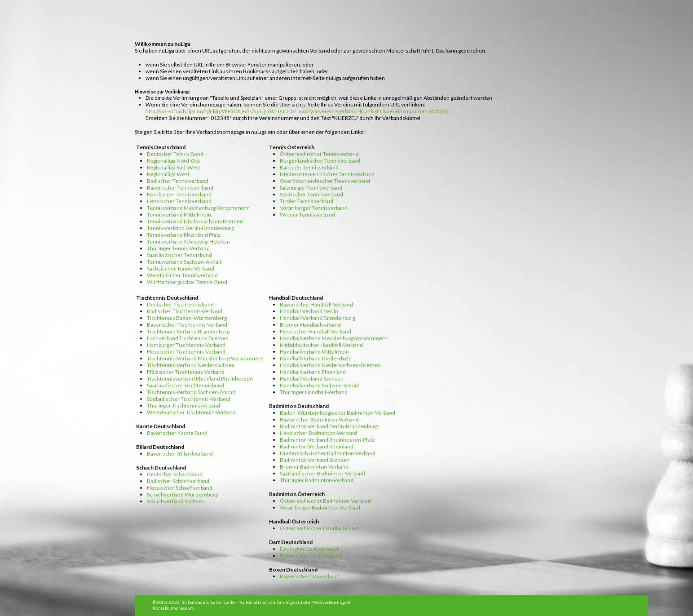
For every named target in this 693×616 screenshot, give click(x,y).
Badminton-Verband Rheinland (317, 446)
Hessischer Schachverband (180, 488)
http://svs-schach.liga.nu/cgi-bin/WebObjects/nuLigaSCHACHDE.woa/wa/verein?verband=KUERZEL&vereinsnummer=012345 (297, 111)
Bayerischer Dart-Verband (311, 556)
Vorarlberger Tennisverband (314, 208)
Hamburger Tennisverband (179, 194)
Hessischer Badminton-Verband (318, 433)
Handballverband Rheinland (313, 372)
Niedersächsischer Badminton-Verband (328, 453)
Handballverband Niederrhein (316, 358)
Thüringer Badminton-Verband (317, 480)
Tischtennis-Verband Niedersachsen (191, 365)
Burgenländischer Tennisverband (320, 161)
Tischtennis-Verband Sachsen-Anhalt (191, 392)
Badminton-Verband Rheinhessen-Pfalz (327, 440)
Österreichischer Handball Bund (319, 528)
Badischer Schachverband (178, 481)
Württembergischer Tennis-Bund (187, 282)
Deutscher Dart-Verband (309, 549)
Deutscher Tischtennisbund (180, 304)
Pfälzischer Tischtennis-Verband (186, 372)
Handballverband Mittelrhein (314, 352)
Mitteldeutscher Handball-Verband (321, 345)
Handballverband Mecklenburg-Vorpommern (334, 338)
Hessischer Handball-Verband (316, 331)
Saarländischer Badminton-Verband (322, 473)
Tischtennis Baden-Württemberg (187, 318)
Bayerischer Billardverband (180, 454)
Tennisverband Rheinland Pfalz (184, 235)
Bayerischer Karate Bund (177, 433)
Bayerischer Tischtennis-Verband (187, 325)
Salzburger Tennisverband (311, 188)
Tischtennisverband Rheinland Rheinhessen (200, 379)
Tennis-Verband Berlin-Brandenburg (190, 228)
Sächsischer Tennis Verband (181, 268)
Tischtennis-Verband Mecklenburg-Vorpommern (205, 358)
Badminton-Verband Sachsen (315, 460)
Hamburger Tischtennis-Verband (186, 345)
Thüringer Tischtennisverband (183, 405)
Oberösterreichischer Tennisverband (325, 181)
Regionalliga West (168, 174)
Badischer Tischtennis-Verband (185, 311)
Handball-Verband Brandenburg (318, 318)
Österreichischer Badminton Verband (325, 501)
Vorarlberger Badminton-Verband (320, 507)
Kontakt (161, 608)
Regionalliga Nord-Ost (173, 161)
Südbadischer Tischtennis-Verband (189, 399)
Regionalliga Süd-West (174, 167)
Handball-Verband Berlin (309, 311)
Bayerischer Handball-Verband (316, 304)
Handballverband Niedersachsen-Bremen (330, 365)
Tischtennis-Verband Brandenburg (188, 331)
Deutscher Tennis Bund (175, 154)
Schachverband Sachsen (176, 501)
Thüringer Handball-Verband (314, 392)
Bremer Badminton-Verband (314, 467)
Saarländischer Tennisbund (179, 255)
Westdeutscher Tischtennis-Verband (191, 412)
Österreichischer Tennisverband (319, 154)
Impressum (182, 608)
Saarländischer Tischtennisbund (185, 385)
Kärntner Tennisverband (309, 167)
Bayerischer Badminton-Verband (319, 419)
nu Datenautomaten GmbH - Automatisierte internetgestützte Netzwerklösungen (266, 602)
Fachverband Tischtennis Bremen (188, 338)
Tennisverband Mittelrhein (179, 215)
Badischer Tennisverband (178, 181)
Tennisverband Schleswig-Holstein (188, 242)
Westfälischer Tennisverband (182, 275)
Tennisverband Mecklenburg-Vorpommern (198, 208)
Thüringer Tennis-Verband (178, 248)
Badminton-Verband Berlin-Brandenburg (329, 426)
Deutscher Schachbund (175, 474)
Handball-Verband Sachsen (312, 379)
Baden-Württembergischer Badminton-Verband (338, 413)
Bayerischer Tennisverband (180, 188)
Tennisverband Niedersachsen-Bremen (195, 221)
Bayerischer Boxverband (310, 576)
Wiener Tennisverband (307, 215)
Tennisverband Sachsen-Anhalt (184, 262)
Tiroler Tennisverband (307, 201)
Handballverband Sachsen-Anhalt (320, 385)
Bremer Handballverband (310, 325)
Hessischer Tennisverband (179, 201)
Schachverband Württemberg (182, 494)
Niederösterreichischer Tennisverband (327, 174)
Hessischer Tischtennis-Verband (186, 352)
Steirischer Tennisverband (311, 194)
